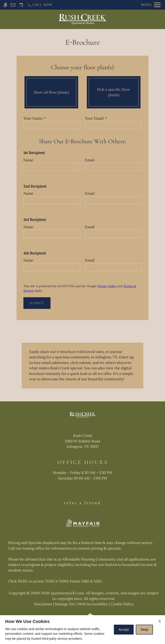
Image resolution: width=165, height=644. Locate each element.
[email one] (113, 167)
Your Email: (96, 118)
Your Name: (35, 118)
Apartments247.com (67, 593)
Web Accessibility (93, 604)
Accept (124, 629)
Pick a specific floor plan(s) (114, 92)
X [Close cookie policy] (160, 621)
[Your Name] (52, 125)
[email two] (113, 200)
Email (90, 160)
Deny (144, 629)
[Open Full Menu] (151, 5)
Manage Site (65, 604)
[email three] (113, 234)
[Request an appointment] (21, 5)
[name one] (52, 167)
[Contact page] (13, 5)
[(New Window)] (82, 444)
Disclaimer (43, 604)
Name (28, 160)
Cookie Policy (122, 604)
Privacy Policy (107, 286)
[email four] (113, 267)
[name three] (52, 234)
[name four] (52, 267)
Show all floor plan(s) (51, 92)
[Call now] (40, 5)
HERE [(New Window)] (23, 581)
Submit (37, 303)
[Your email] (113, 125)
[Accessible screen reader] (5, 5)
